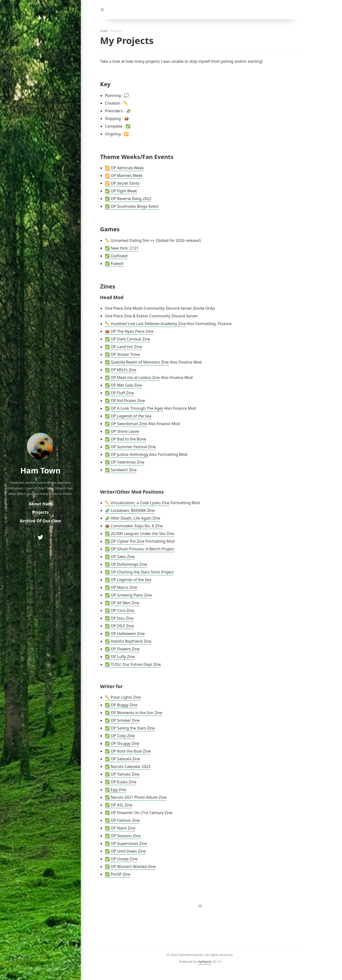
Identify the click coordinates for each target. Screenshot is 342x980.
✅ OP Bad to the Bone (125, 439)
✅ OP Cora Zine (120, 610)
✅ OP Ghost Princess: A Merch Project (139, 549)
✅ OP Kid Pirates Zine (125, 401)
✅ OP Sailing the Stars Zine (130, 728)
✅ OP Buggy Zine (121, 705)
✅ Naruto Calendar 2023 (128, 766)
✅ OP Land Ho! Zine (123, 347)
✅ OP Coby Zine (120, 736)
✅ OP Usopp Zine (121, 859)
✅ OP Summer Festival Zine (130, 447)
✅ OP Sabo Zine (120, 557)
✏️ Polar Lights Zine (123, 697)
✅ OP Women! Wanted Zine (130, 867)
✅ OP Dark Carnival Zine (127, 339)
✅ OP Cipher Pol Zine (125, 541)
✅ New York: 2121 (122, 248)
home (104, 31)
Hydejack (205, 961)
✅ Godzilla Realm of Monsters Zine (137, 362)
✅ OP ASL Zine (119, 805)
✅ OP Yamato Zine (122, 774)
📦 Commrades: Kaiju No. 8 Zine (134, 526)
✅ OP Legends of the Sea (128, 416)
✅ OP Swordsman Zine (126, 424)
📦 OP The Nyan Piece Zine (129, 331)
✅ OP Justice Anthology (127, 454)
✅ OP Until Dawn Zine (125, 851)
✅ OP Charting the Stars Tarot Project (139, 572)
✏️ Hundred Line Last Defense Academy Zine (145, 324)
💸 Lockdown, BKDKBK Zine (130, 510)
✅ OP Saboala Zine (122, 759)
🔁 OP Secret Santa (122, 183)
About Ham (40, 504)
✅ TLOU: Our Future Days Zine (133, 664)
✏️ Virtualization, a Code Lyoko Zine (137, 503)
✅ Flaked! (114, 264)
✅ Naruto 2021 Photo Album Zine (136, 797)
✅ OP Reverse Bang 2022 (128, 199)
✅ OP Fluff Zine (119, 393)
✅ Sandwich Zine (121, 470)
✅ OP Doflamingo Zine (126, 564)
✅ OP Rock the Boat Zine (128, 751)
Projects (40, 512)
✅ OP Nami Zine (120, 828)
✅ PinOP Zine (118, 874)
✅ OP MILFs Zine (121, 370)
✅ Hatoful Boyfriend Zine (128, 641)
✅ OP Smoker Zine (122, 720)
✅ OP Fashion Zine (122, 820)
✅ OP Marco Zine (121, 587)
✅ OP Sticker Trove (122, 354)
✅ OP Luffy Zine (120, 657)
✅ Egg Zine (116, 790)
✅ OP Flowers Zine (122, 649)
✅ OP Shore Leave (122, 431)
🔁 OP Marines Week (124, 176)
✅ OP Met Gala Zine (123, 385)
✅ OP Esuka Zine (121, 782)
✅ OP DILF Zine (119, 626)
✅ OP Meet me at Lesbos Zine (132, 377)
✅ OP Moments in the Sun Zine (133, 713)
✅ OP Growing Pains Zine (128, 595)
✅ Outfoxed (116, 256)
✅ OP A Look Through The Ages (134, 408)
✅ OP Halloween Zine (125, 634)
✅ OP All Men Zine (122, 603)
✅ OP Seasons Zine (123, 836)
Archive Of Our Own (41, 521)
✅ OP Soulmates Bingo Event (132, 206)
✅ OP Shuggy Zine (122, 743)
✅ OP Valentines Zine (125, 462)
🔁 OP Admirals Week (124, 168)
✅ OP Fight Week (121, 191)
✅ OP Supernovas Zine (126, 843)
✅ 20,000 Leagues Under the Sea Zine (140, 534)
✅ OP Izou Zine (119, 618)
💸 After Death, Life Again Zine (133, 518)
